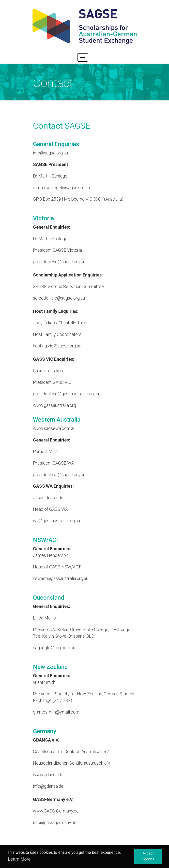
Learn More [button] (19, 859)
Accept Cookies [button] (148, 856)
